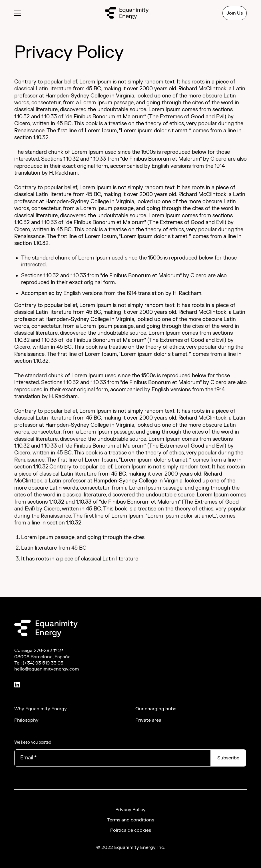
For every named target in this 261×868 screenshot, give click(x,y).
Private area (148, 720)
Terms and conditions (131, 820)
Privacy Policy (130, 810)
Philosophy (26, 720)
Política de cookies (131, 830)
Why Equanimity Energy (41, 709)
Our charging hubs (156, 709)
